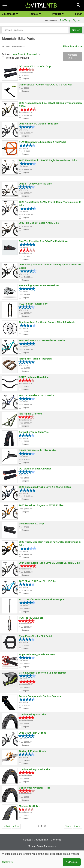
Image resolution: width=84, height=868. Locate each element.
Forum (79, 14)
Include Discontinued (18, 58)
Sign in (76, 20)
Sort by (5, 54)
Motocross (56, 840)
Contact (27, 840)
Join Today (65, 20)
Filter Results (72, 47)
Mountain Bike (41, 840)
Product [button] (57, 14)
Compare (25, 79)
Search (76, 30)
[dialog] (42, 859)
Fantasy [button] (34, 14)
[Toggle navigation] (5, 5)
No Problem (72, 862)
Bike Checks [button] (9, 14)
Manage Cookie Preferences (42, 846)
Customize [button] (7, 862)
